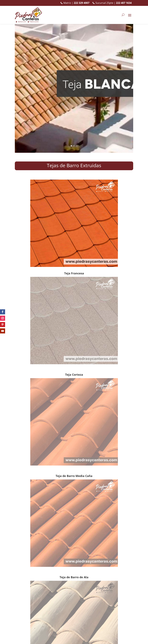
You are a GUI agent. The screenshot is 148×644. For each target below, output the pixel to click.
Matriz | (75, 3)
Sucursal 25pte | (112, 3)
